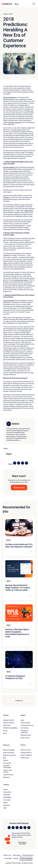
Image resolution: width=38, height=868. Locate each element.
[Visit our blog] (29, 828)
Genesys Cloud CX (9, 720)
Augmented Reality (9, 301)
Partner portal (25, 758)
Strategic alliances (26, 753)
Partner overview (26, 750)
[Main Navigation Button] (34, 4)
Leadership (6, 795)
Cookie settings (26, 859)
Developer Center (26, 735)
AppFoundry (7, 725)
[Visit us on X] (17, 828)
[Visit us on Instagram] (13, 828)
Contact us (19, 701)
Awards (5, 803)
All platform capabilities (10, 728)
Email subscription (28, 855)
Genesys (16, 424)
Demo (5, 733)
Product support (25, 723)
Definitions (6, 777)
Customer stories (8, 775)
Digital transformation (10, 97)
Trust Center (7, 800)
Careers (5, 790)
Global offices (7, 792)
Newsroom (6, 805)
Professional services (27, 725)
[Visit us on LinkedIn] (9, 828)
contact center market (21, 280)
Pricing (5, 731)
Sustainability (7, 797)
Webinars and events (9, 755)
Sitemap (16, 858)
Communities (25, 728)
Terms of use (7, 855)
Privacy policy (17, 855)
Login (22, 720)
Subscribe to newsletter (22, 843)
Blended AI (7, 197)
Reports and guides (9, 750)
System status (25, 738)
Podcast (6, 760)
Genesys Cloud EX (9, 723)
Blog (4, 758)
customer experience (14, 122)
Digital (9, 454)
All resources (7, 763)
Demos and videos (9, 753)
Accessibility (8, 858)
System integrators (26, 755)
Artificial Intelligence (9, 167)
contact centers (29, 211)
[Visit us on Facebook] (21, 828)
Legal (5, 808)
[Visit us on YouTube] (25, 828)
